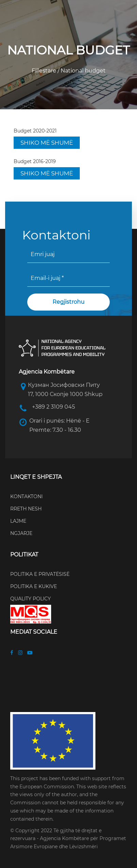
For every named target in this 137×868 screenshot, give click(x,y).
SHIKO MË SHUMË (47, 143)
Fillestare (45, 71)
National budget (82, 71)
